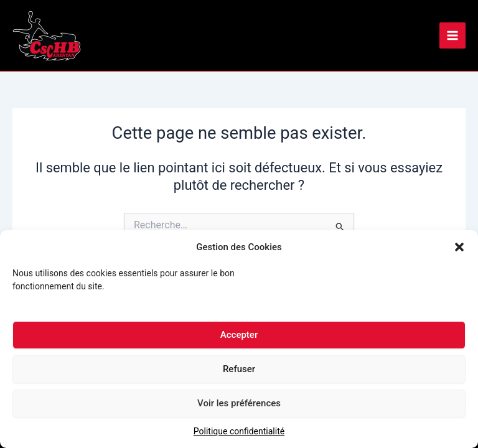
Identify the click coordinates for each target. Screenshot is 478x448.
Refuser (239, 373)
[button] (459, 251)
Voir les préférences (239, 407)
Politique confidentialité (239, 435)
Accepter (239, 338)
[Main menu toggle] (452, 35)
